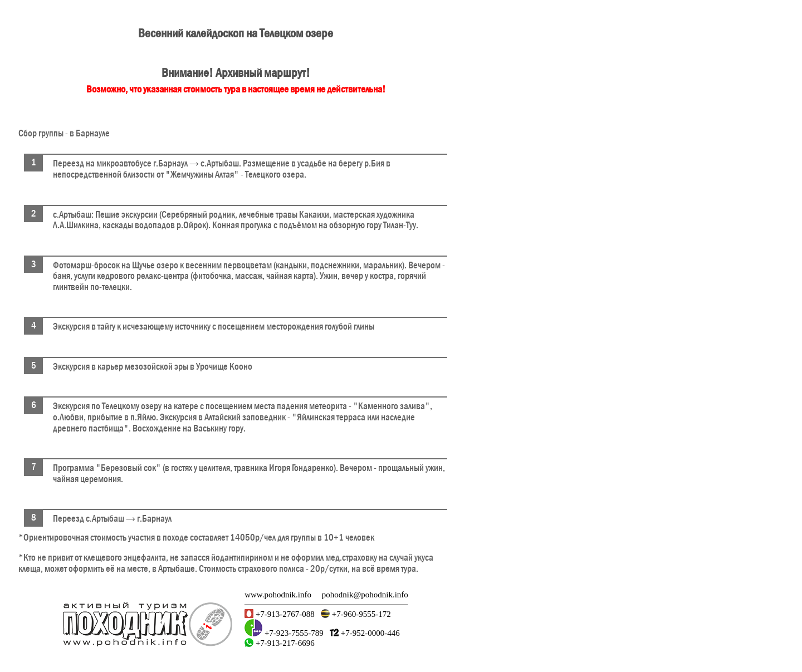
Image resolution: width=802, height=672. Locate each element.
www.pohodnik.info (278, 595)
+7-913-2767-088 (284, 614)
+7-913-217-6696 (284, 643)
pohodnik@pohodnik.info (365, 595)
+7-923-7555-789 (293, 633)
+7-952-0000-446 (369, 633)
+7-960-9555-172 (360, 614)
